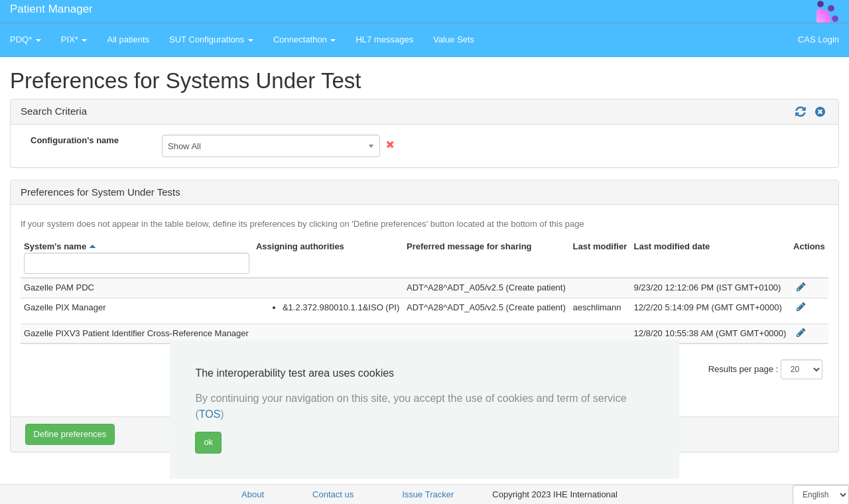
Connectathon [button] (305, 39)
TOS (210, 414)
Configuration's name (75, 140)
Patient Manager (51, 9)
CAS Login (818, 39)
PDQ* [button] (26, 39)
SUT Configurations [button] (211, 39)
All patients (128, 39)
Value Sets (454, 39)
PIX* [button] (74, 39)
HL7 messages (384, 39)
